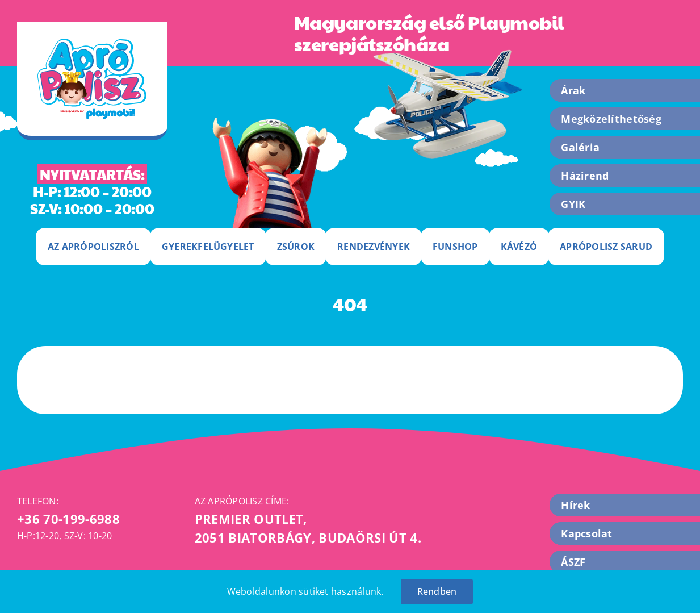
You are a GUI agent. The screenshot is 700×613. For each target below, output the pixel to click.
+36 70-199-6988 (68, 519)
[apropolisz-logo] (92, 43)
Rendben (437, 591)
